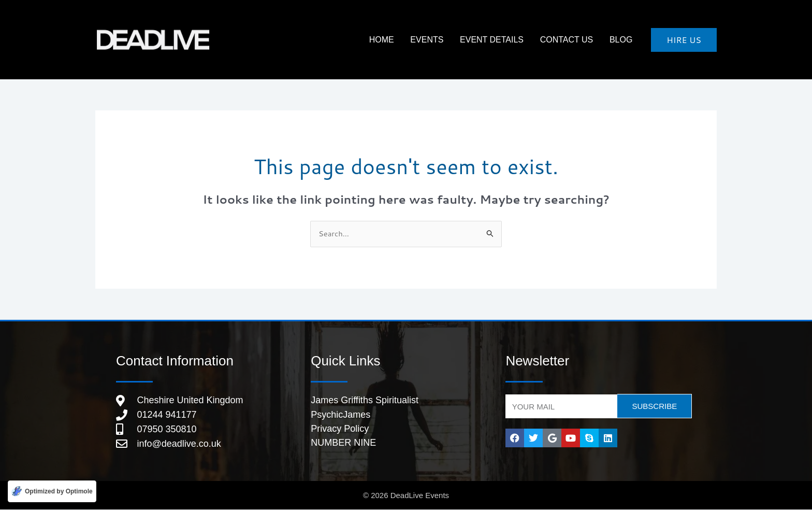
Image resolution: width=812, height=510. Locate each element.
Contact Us (576, 40)
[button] (684, 40)
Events (448, 40)
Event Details (507, 40)
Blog (624, 40)
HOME (409, 40)
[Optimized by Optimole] (52, 491)
